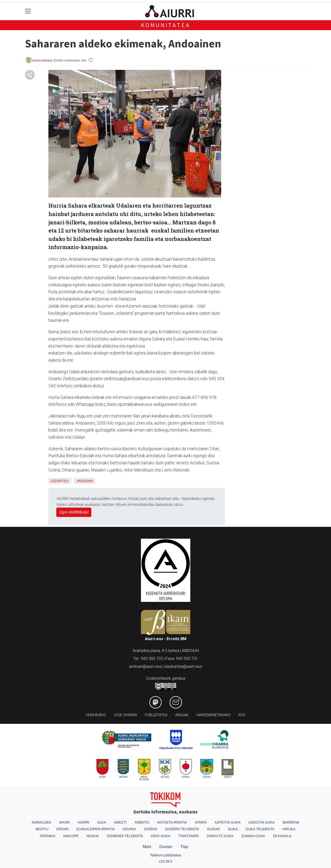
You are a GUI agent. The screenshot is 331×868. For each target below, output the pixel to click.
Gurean (166, 847)
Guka (233, 829)
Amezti (120, 822)
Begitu (42, 829)
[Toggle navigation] (28, 11)
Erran (62, 829)
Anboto (142, 822)
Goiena (151, 829)
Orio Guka (161, 836)
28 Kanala (282, 836)
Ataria (201, 822)
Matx (147, 847)
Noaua (93, 836)
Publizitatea (156, 715)
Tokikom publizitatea (165, 855)
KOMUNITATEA (166, 25)
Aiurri (84, 822)
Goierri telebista (182, 829)
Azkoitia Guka (262, 822)
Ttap (184, 847)
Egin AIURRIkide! (74, 512)
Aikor (64, 822)
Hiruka (289, 829)
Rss (242, 715)
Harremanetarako (214, 715)
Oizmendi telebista (125, 836)
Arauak (182, 715)
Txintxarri (188, 836)
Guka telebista (260, 829)
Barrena (291, 822)
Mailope (71, 836)
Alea (102, 822)
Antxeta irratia (172, 822)
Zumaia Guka (253, 836)
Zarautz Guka (220, 836)
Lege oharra (126, 715)
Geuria (129, 829)
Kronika (48, 836)
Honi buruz (96, 715)
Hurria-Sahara (42, 60)
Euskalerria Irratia (95, 829)
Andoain (85, 481)
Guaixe (213, 829)
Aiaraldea (41, 822)
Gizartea (60, 481)
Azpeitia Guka (227, 822)
